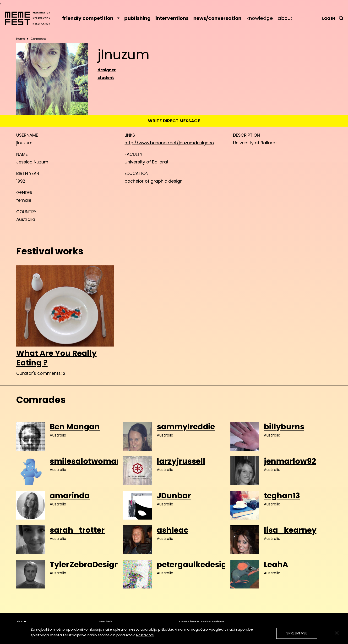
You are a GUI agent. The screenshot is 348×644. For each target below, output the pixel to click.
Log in (329, 19)
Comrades (39, 39)
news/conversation (217, 18)
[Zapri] (337, 633)
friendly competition (91, 18)
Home (21, 39)
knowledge (260, 18)
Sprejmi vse (297, 633)
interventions (172, 18)
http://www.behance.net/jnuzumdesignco (169, 143)
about (285, 18)
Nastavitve (145, 635)
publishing (137, 18)
